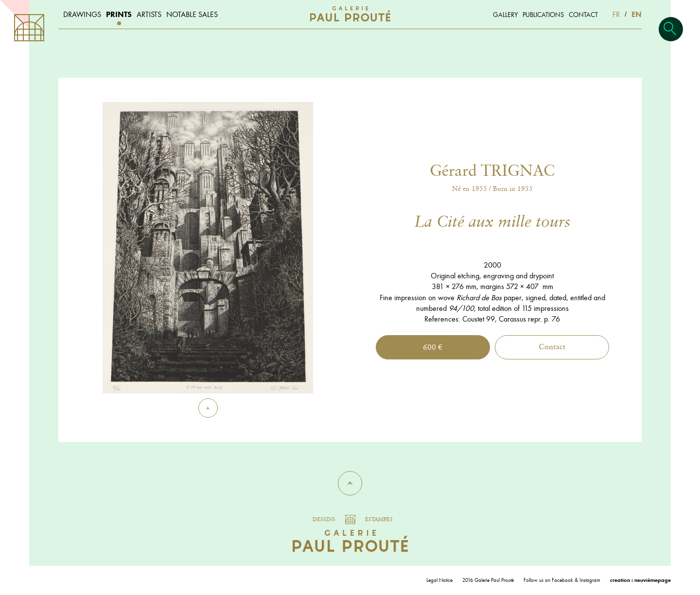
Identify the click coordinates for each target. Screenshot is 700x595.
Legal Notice (439, 580)
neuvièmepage (653, 580)
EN (637, 14)
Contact (552, 347)
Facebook (562, 580)
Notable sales (192, 14)
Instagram (590, 580)
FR (616, 14)
